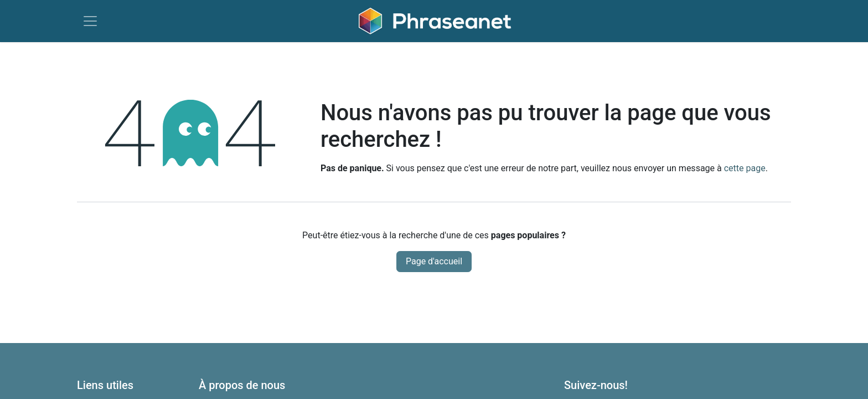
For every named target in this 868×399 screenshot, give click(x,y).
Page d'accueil (434, 261)
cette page (745, 168)
